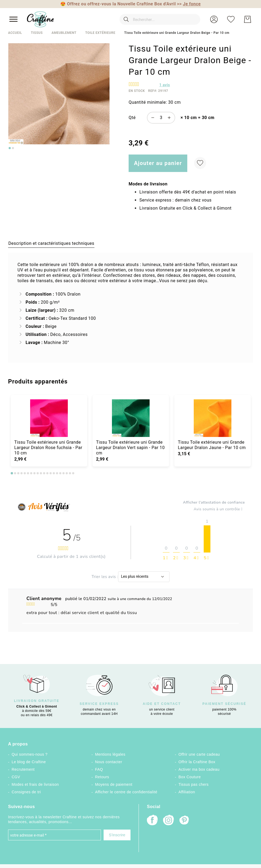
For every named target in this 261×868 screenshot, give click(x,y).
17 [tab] (64, 473)
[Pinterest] (185, 821)
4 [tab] (22, 473)
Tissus (37, 33)
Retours (102, 777)
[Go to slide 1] (10, 148)
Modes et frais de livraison (35, 784)
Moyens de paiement (114, 784)
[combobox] (160, 19)
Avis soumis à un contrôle (219, 509)
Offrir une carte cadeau (199, 754)
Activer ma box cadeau (199, 769)
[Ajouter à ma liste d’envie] (200, 163)
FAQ (99, 769)
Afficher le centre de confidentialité (126, 792)
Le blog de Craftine (29, 762)
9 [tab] (38, 473)
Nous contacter (109, 762)
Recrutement (23, 769)
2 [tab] (15, 473)
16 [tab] (60, 473)
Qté (132, 118)
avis (165, 85)
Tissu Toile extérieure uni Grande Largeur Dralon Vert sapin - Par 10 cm (130, 448)
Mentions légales (110, 754)
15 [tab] (57, 473)
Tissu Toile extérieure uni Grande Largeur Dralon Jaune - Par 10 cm (212, 445)
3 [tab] (18, 473)
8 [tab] (34, 473)
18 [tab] (67, 473)
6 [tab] (28, 473)
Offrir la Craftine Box (197, 762)
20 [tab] (73, 473)
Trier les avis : (105, 576)
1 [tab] (12, 473)
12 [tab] (47, 473)
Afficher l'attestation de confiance (214, 503)
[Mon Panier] (248, 19)
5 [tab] (25, 473)
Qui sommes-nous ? (29, 754)
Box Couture (190, 777)
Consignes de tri (26, 792)
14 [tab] (54, 473)
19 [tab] (70, 473)
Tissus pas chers (193, 784)
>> (189, 4)
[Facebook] (152, 821)
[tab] (51, 243)
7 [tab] (31, 473)
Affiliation (187, 792)
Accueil (15, 33)
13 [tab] (51, 473)
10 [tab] (41, 473)
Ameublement (64, 33)
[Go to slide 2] (13, 148)
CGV (16, 777)
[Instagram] (168, 821)
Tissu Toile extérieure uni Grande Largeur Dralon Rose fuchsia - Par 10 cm (48, 448)
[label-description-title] (51, 243)
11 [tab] (44, 473)
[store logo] (40, 19)
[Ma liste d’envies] (231, 19)
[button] (214, 19)
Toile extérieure (100, 33)
